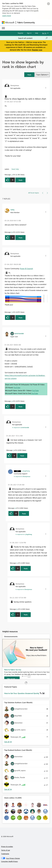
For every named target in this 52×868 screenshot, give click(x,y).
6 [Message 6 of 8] (17, 609)
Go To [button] (44, 33)
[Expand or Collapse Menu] (3, 28)
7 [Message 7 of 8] (12, 312)
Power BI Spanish (26, 269)
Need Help (15, 169)
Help (37, 33)
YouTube (17, 387)
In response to (21, 427)
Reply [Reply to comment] (21, 238)
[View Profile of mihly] (12, 210)
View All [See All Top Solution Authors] (8, 742)
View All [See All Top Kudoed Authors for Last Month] (8, 789)
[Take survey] (12, 679)
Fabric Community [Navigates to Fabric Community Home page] (26, 22)
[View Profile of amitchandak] (19, 333)
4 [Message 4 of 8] (15, 508)
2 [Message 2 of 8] (12, 401)
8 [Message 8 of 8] (12, 232)
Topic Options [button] (42, 75)
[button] (29, 75)
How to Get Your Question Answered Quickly (22, 693)
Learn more (7, 16)
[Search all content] (33, 38)
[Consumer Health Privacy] (26, 861)
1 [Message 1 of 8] (12, 175)
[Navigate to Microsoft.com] (8, 22)
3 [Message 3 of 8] (13, 450)
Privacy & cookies (7, 846)
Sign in (29, 33)
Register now (37, 50)
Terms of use (6, 850)
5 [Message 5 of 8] (17, 563)
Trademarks (5, 854)
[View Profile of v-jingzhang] (26, 471)
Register (21, 33)
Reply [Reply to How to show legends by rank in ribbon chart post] (21, 180)
